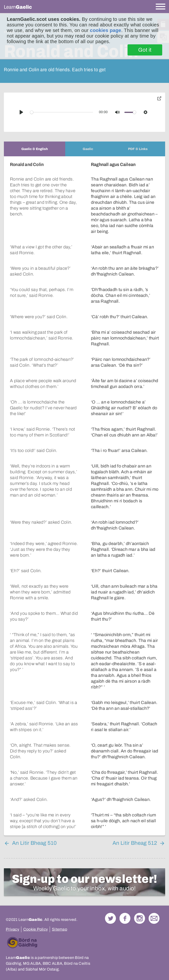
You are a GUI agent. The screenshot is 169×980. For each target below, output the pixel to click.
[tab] (35, 149)
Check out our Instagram (140, 918)
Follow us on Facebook (125, 918)
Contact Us (154, 918)
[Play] (21, 112)
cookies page (106, 30)
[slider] (62, 112)
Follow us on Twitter (110, 918)
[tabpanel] (84, 496)
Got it (145, 50)
